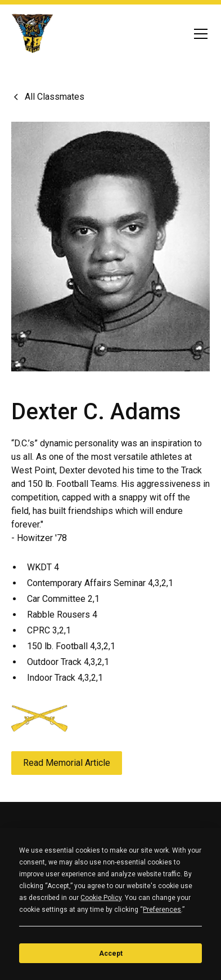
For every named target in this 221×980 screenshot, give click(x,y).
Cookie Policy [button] (101, 898)
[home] (33, 34)
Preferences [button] (162, 910)
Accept (111, 954)
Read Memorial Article (67, 763)
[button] (199, 34)
